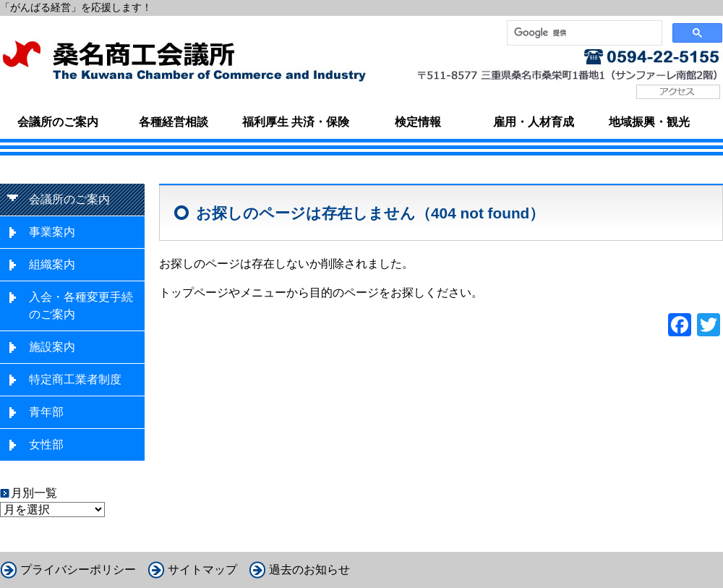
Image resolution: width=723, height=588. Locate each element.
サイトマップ (202, 570)
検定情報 (418, 122)
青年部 (46, 412)
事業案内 (52, 232)
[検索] (583, 33)
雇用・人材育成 (534, 122)
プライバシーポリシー (78, 570)
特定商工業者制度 (75, 379)
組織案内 (52, 264)
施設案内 (52, 347)
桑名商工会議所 (199, 59)
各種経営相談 (174, 122)
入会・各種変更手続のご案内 (81, 306)
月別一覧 (34, 493)
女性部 (46, 444)
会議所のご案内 (58, 122)
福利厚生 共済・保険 (296, 122)
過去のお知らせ (309, 570)
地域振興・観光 (649, 122)
